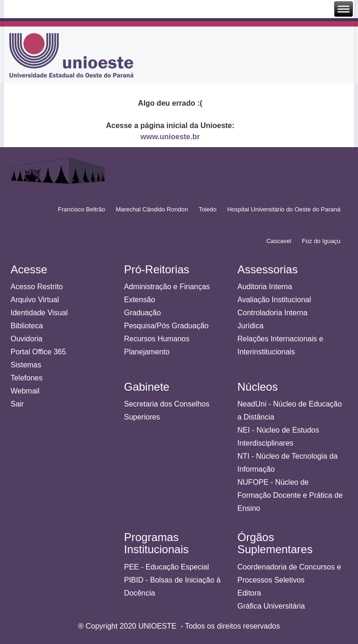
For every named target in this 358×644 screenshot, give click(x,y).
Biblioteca (27, 326)
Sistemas (26, 365)
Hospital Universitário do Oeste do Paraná (284, 209)
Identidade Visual (39, 313)
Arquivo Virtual (35, 300)
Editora (249, 593)
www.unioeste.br (170, 137)
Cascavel (279, 241)
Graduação (142, 313)
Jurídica (250, 326)
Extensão (140, 300)
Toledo (207, 209)
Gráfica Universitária (271, 606)
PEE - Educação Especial (166, 567)
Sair (17, 404)
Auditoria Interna (265, 287)
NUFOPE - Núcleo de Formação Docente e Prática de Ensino (290, 495)
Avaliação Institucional (274, 300)
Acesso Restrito (37, 287)
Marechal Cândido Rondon (152, 209)
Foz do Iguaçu (321, 241)
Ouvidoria (27, 339)
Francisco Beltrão (81, 209)
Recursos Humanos (157, 339)
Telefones (27, 378)
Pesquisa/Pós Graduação (166, 326)
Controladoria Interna (272, 313)
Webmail (25, 391)
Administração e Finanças (167, 287)
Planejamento (147, 352)
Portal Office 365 (38, 352)
